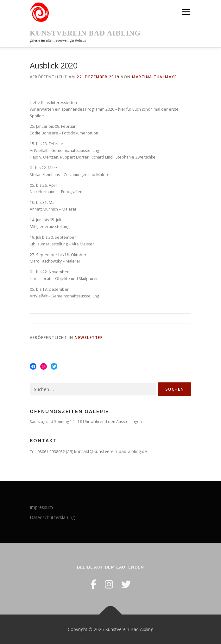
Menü (185, 12)
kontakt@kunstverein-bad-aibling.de (110, 451)
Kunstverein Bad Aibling (85, 33)
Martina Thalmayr (155, 77)
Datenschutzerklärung (52, 517)
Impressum (41, 507)
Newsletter (89, 338)
